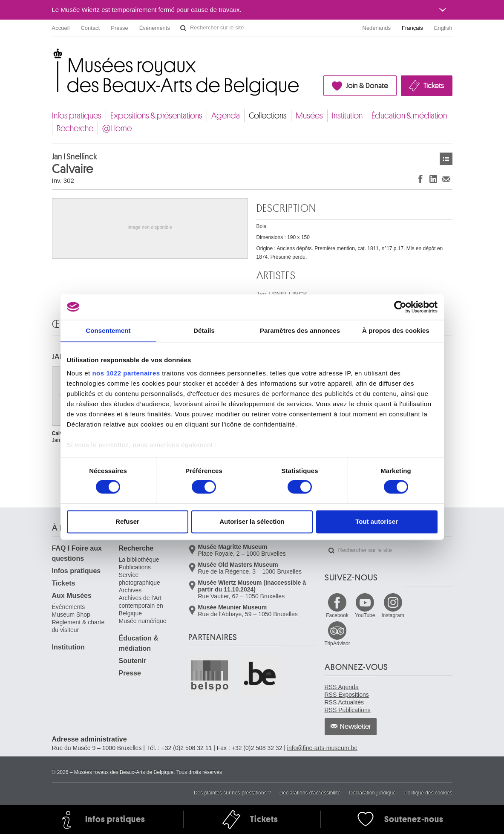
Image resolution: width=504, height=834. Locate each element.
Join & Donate (367, 86)
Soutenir (133, 661)
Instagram (393, 615)
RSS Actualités (344, 702)
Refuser (127, 521)
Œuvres (446, 159)
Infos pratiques (77, 116)
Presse (119, 28)
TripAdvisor (337, 644)
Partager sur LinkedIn (433, 179)
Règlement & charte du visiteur (78, 626)
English (443, 28)
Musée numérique (143, 621)
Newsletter (356, 727)
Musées (309, 116)
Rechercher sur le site (183, 28)
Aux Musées (72, 596)
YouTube (365, 615)
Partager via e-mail (446, 179)
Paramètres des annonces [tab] (300, 330)
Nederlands (377, 28)
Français (412, 28)
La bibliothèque (139, 560)
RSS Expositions (347, 695)
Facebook (337, 615)
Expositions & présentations (156, 116)
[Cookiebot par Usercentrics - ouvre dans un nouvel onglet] (400, 307)
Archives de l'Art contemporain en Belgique (141, 606)
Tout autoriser (377, 521)
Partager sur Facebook (420, 179)
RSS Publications (348, 710)
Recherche (75, 128)
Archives (130, 590)
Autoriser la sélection (252, 521)
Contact (90, 28)
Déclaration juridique (372, 793)
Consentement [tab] (108, 330)
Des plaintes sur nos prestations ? (232, 793)
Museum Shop (71, 615)
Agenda (226, 116)
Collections (268, 116)
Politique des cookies (428, 793)
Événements (155, 28)
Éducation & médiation (409, 116)
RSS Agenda (342, 687)
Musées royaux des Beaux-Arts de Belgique (53, 55)
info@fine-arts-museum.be (322, 748)
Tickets (434, 86)
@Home (117, 128)
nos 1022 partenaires (126, 373)
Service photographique (140, 579)
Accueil (61, 28)
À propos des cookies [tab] (396, 330)
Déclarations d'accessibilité (310, 793)
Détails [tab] (204, 330)
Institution (347, 116)
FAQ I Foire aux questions (77, 553)
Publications (135, 567)
